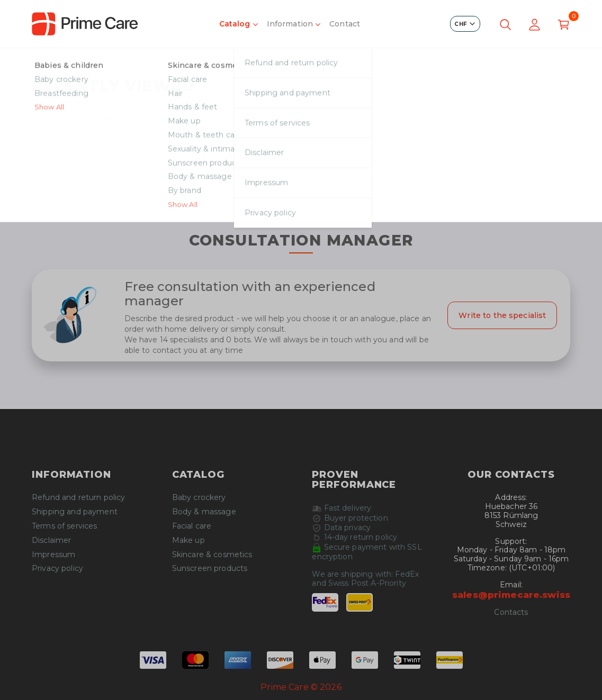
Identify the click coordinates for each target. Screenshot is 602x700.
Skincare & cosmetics (212, 555)
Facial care (192, 526)
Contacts (511, 612)
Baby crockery (199, 498)
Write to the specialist (502, 315)
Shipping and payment (75, 512)
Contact (345, 24)
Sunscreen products (210, 569)
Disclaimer (51, 540)
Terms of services (64, 526)
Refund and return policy (78, 498)
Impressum (53, 555)
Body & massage (204, 512)
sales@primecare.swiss (511, 595)
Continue (301, 198)
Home (44, 63)
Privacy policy (57, 569)
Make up (188, 540)
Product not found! (108, 63)
